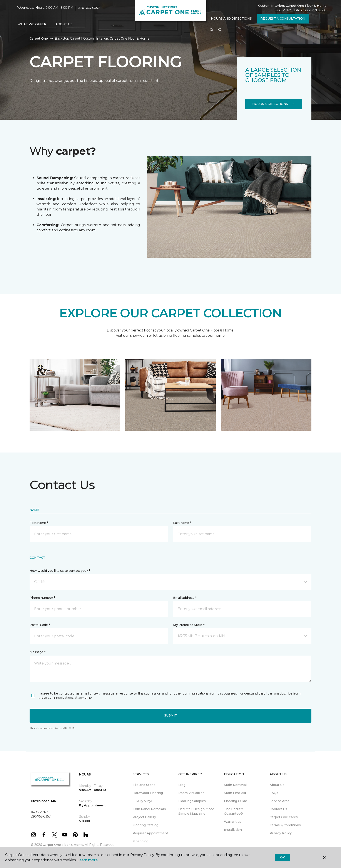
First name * (39, 523)
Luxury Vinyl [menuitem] (142, 801)
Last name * (182, 523)
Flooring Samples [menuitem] (192, 801)
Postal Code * (40, 625)
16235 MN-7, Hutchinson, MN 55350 (300, 10)
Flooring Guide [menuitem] (236, 801)
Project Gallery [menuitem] (144, 817)
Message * (37, 652)
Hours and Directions (231, 19)
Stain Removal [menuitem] (235, 785)
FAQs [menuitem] (274, 793)
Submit (170, 715)
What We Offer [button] (32, 24)
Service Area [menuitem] (279, 801)
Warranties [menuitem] (233, 822)
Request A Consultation (283, 19)
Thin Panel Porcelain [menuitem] (149, 809)
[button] (212, 30)
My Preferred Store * (189, 625)
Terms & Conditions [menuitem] (285, 825)
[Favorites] (220, 30)
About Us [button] (64, 24)
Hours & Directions (274, 104)
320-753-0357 (89, 8)
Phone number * (42, 598)
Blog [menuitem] (182, 785)
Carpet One (39, 39)
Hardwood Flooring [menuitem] (148, 793)
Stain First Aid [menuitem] (235, 793)
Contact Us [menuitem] (278, 809)
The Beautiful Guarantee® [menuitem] (235, 811)
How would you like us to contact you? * (60, 571)
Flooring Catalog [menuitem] (145, 825)
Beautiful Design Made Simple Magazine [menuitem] (196, 811)
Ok (282, 857)
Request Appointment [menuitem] (150, 833)
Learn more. (88, 860)
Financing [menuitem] (140, 841)
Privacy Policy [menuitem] (281, 833)
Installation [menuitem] (233, 830)
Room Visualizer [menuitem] (191, 793)
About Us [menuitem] (277, 785)
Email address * (185, 598)
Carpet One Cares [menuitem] (284, 817)
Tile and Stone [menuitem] (144, 785)
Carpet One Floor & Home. (63, 845)
